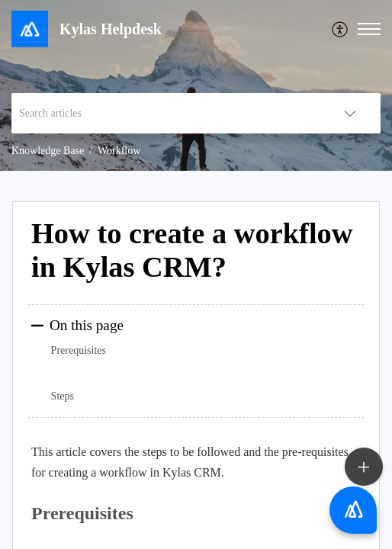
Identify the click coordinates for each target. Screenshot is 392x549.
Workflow (119, 151)
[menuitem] (341, 29)
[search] (165, 113)
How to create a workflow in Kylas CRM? (192, 250)
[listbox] (350, 113)
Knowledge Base (48, 151)
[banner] (196, 85)
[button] (369, 29)
